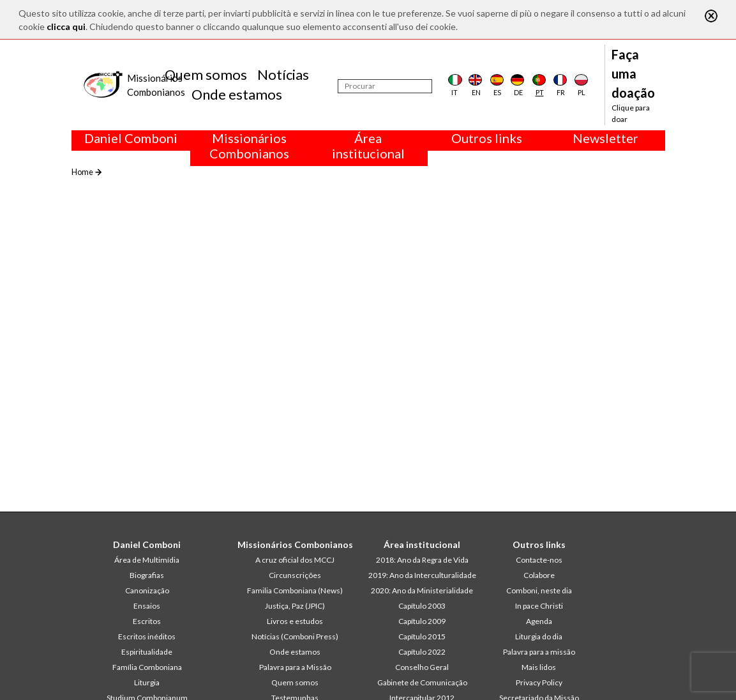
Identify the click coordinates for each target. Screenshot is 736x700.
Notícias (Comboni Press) (295, 636)
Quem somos (206, 74)
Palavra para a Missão (295, 667)
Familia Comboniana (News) (295, 590)
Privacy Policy (539, 682)
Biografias (147, 575)
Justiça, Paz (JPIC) (295, 606)
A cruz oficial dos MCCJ (295, 560)
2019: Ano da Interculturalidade (422, 575)
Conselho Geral (422, 667)
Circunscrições (295, 575)
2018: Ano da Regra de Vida (422, 560)
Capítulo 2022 (422, 652)
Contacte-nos (539, 560)
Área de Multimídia (147, 560)
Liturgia (147, 682)
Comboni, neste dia (539, 590)
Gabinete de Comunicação (422, 682)
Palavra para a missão (539, 652)
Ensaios (147, 606)
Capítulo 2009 (422, 621)
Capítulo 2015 (422, 636)
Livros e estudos (295, 621)
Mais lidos (539, 667)
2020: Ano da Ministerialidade (422, 590)
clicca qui (66, 27)
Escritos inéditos (147, 636)
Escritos (147, 621)
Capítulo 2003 (422, 606)
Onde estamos (237, 94)
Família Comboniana (147, 667)
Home (82, 172)
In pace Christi (539, 606)
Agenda (539, 621)
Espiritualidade (147, 652)
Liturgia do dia (539, 636)
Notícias (283, 74)
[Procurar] (385, 86)
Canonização (147, 590)
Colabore (539, 575)
